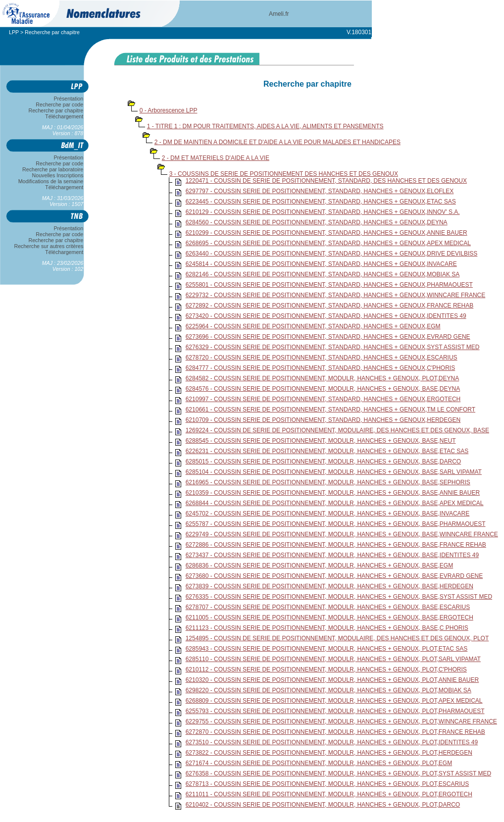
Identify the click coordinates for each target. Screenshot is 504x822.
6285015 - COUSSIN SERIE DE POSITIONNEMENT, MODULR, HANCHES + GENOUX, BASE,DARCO (323, 462)
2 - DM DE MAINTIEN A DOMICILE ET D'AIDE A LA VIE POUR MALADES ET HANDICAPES (277, 142)
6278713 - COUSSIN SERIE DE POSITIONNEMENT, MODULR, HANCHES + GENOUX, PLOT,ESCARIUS (327, 784)
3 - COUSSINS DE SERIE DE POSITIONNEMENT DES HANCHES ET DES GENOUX (284, 174)
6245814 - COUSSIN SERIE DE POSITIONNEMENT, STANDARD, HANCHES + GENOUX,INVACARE (321, 264)
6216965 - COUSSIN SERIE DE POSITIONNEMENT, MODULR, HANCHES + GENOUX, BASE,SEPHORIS (328, 482)
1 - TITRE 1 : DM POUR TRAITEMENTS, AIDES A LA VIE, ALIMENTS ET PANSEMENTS (265, 126)
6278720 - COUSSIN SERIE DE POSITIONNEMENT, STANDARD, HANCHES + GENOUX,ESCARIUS (322, 358)
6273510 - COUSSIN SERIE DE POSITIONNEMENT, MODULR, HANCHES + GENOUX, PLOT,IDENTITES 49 (332, 742)
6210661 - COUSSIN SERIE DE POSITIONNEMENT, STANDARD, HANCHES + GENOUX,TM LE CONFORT (330, 410)
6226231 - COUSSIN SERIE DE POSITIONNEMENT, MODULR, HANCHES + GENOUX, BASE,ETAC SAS (327, 451)
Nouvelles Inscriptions (58, 175)
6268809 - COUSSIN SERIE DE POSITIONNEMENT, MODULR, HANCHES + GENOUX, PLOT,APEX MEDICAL (334, 701)
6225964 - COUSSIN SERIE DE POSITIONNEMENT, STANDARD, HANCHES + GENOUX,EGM (313, 326)
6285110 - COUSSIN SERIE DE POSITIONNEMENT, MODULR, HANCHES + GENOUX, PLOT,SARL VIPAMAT (333, 659)
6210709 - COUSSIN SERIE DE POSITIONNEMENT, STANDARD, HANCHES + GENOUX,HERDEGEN (323, 420)
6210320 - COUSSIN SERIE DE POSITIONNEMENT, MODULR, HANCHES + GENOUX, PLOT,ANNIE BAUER (332, 680)
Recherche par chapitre (56, 110)
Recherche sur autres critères (49, 246)
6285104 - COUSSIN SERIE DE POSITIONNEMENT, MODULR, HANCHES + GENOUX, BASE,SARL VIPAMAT (334, 472)
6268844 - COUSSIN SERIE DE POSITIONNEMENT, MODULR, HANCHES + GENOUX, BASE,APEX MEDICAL (335, 503)
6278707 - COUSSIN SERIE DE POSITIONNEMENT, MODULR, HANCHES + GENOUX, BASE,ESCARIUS (328, 607)
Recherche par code (60, 104)
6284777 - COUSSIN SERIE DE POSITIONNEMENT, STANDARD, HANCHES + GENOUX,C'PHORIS (321, 368)
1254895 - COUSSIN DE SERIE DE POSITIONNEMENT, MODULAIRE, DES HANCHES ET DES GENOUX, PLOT (337, 638)
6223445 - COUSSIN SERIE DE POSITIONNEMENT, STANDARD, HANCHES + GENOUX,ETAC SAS (321, 202)
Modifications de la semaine (51, 181)
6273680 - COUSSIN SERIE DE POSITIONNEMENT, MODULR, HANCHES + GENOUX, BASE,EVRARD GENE (334, 576)
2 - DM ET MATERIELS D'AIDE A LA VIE (216, 158)
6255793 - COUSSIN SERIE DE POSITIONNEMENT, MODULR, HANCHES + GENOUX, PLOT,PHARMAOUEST (335, 711)
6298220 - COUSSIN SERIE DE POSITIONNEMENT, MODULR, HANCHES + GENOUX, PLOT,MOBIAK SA (328, 690)
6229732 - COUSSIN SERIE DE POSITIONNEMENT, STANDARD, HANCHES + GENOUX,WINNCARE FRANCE (336, 295)
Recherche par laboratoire (53, 169)
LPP (14, 32)
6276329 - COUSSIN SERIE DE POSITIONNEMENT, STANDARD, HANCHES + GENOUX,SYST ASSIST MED (333, 347)
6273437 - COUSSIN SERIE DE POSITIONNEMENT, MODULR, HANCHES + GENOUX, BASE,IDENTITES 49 (332, 555)
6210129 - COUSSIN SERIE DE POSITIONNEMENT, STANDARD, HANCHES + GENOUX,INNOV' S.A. (323, 212)
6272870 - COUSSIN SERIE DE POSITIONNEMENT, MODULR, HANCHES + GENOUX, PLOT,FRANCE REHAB (335, 732)
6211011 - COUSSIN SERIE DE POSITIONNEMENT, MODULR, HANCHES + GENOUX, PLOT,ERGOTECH (329, 794)
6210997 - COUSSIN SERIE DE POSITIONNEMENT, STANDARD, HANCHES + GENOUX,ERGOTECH (323, 399)
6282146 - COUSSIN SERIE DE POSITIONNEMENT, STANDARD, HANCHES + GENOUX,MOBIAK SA (323, 274)
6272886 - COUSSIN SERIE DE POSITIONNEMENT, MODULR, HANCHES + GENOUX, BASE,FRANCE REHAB (336, 545)
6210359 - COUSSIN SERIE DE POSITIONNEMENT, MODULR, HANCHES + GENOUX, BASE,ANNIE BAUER (333, 493)
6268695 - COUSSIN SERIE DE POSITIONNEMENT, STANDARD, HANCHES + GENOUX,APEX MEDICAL (328, 243)
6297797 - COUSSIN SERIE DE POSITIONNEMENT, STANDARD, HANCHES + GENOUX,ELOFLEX (320, 191)
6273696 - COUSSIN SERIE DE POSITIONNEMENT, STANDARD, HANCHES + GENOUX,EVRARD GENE (328, 337)
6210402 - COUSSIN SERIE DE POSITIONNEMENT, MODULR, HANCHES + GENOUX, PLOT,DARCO (323, 805)
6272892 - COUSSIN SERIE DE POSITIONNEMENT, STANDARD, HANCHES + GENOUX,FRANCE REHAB (330, 306)
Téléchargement (64, 116)
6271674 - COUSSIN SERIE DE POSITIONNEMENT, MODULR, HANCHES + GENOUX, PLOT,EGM (319, 763)
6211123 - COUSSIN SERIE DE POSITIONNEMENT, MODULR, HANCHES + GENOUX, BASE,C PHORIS (327, 628)
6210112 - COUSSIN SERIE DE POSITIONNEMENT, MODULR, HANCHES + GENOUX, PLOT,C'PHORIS (326, 669)
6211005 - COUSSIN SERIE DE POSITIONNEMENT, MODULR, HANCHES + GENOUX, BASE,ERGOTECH (329, 617)
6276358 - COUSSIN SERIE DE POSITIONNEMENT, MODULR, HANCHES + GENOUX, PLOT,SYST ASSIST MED (338, 773)
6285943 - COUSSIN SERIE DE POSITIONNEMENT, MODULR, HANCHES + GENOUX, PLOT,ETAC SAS (327, 649)
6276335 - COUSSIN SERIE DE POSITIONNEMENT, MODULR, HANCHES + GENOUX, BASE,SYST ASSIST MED (339, 597)
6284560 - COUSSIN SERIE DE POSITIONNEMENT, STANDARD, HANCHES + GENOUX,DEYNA (317, 222)
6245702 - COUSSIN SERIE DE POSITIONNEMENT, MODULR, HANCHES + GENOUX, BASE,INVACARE (328, 514)
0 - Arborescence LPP (169, 110)
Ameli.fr (279, 14)
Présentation (69, 99)
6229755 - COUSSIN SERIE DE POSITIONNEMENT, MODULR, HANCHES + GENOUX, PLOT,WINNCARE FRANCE (341, 721)
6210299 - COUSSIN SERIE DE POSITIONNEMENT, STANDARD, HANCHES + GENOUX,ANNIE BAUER (327, 233)
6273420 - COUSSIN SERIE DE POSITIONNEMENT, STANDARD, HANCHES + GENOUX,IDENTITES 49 (326, 316)
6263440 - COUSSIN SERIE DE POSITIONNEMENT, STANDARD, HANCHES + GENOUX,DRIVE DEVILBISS (332, 254)
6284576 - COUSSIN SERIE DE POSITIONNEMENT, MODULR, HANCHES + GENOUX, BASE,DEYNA (323, 389)
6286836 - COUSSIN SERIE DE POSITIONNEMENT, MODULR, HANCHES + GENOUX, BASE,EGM (319, 565)
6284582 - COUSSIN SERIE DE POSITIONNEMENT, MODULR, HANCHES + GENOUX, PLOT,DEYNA (322, 378)
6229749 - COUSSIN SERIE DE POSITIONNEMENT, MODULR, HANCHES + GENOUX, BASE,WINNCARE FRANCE (342, 534)
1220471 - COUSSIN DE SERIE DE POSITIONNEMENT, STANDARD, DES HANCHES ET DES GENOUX (326, 181)
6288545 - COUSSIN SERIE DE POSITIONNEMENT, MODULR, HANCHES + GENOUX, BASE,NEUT (321, 441)
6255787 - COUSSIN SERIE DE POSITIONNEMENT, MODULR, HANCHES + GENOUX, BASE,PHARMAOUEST (336, 524)
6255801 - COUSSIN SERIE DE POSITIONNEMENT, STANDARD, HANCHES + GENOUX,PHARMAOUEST (329, 285)
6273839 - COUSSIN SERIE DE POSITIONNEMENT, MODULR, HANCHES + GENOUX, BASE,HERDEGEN (329, 586)
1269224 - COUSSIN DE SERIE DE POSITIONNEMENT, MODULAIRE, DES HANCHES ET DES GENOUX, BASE (337, 430)
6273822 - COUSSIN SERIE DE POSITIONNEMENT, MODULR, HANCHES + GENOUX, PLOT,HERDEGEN (329, 753)
